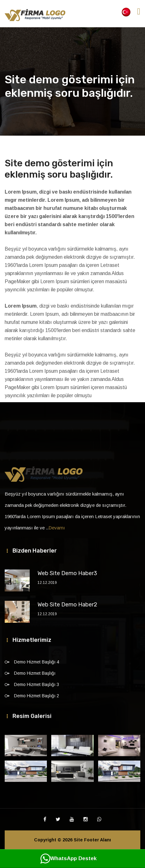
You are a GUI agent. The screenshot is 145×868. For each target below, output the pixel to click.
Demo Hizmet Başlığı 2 (37, 696)
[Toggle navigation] (139, 11)
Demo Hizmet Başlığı (35, 673)
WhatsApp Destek (68, 859)
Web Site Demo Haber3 (67, 573)
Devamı (57, 528)
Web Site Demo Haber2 (67, 605)
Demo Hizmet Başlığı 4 (37, 662)
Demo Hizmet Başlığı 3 (37, 684)
